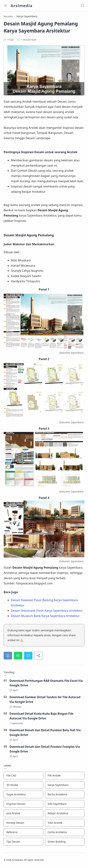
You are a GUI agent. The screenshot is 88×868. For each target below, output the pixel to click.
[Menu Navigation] (5, 5)
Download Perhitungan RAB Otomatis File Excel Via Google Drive (46, 683)
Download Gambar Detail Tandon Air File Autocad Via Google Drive (45, 700)
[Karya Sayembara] (65, 785)
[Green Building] (65, 842)
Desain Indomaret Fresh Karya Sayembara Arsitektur (47, 611)
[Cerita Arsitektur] (65, 832)
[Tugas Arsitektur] (23, 795)
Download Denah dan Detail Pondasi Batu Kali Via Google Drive (45, 733)
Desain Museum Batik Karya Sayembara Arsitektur (45, 616)
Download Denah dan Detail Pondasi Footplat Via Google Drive (45, 749)
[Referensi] (23, 832)
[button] (8, 656)
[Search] (83, 5)
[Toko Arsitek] (65, 823)
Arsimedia (21, 5)
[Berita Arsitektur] (65, 795)
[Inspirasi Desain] (23, 804)
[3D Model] (23, 785)
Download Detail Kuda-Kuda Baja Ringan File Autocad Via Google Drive (42, 716)
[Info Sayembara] (65, 804)
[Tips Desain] (23, 842)
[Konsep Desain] (23, 823)
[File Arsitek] (65, 776)
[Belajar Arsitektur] (65, 814)
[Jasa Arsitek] (23, 814)
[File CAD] (23, 776)
